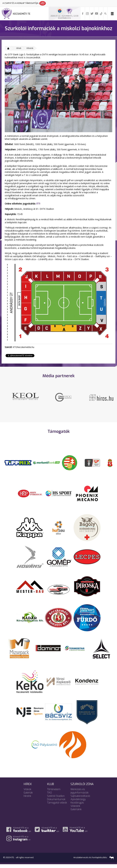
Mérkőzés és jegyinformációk (80, 794)
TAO (49, 796)
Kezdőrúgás (77, 806)
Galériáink (76, 813)
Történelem (54, 793)
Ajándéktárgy (78, 803)
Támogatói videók (57, 806)
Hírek (19, 48)
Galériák (28, 796)
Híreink (30, 48)
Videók (28, 793)
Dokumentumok (56, 803)
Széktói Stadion (56, 799)
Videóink (75, 809)
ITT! (38, 204)
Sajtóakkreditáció (80, 799)
